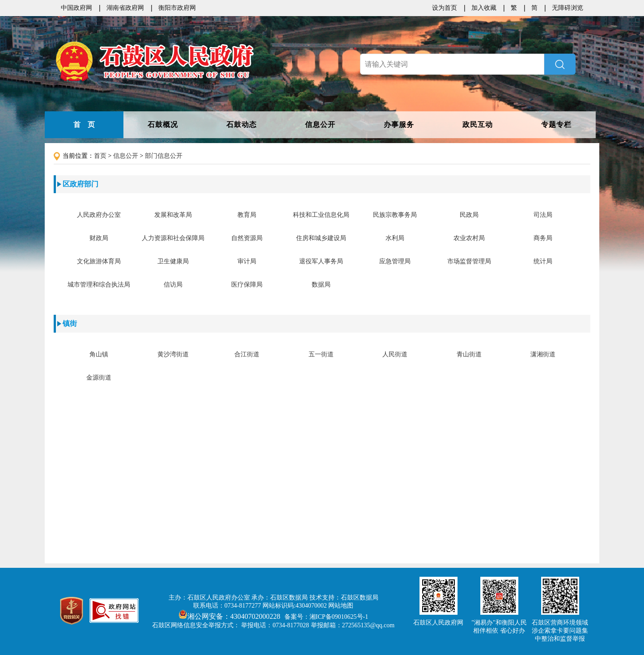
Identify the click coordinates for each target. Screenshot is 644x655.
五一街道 (321, 354)
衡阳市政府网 (177, 8)
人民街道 (395, 354)
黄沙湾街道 (173, 354)
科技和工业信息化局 (321, 215)
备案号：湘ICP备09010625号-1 (326, 617)
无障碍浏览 (568, 8)
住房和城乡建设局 (321, 238)
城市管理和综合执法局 (99, 285)
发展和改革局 (173, 215)
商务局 (543, 238)
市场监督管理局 (469, 261)
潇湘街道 (543, 354)
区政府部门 (80, 184)
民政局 (469, 215)
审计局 (247, 261)
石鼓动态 (241, 125)
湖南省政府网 (125, 8)
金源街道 (99, 378)
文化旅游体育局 (99, 261)
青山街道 (469, 354)
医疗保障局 (247, 285)
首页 (100, 156)
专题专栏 (556, 125)
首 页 (84, 125)
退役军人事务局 (321, 261)
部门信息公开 (164, 156)
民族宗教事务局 (395, 215)
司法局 (543, 215)
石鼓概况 (163, 125)
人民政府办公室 (99, 215)
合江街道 (247, 354)
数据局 (321, 285)
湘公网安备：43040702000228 (230, 616)
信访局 (173, 285)
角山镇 (99, 354)
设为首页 (445, 8)
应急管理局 (395, 261)
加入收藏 (484, 8)
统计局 (543, 261)
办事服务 (399, 125)
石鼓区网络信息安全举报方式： (196, 625)
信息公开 (320, 125)
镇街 (70, 323)
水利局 (395, 238)
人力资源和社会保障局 (173, 238)
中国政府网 (76, 8)
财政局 (99, 238)
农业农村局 (469, 238)
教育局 (247, 215)
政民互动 (478, 125)
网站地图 (341, 606)
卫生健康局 (173, 261)
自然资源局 (247, 238)
